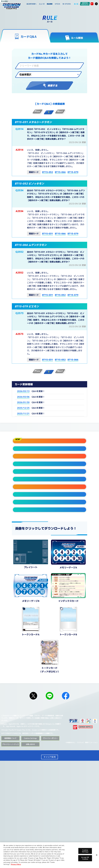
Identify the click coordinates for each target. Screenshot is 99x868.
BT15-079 (73, 172)
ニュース (42, 4)
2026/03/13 (23, 391)
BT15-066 (60, 172)
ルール (76, 4)
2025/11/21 (23, 413)
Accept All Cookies (85, 858)
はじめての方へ (31, 4)
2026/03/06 (23, 397)
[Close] (97, 855)
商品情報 (50, 4)
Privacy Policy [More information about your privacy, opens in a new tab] (16, 864)
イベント (57, 4)
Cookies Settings (30, 835)
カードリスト (67, 4)
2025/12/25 (23, 408)
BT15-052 (48, 172)
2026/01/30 (23, 402)
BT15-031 (48, 233)
